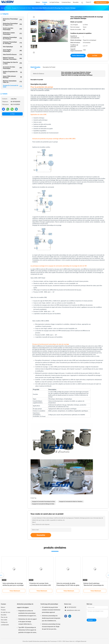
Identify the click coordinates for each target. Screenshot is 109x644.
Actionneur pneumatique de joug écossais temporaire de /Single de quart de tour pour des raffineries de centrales (51, 627)
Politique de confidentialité (5, 624)
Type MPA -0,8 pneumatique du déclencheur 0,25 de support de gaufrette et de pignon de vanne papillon (27, 630)
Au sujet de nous (5, 612)
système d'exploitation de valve (12, 72)
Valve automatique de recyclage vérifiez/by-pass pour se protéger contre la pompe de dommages (13, 585)
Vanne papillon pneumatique (12, 51)
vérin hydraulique (12, 47)
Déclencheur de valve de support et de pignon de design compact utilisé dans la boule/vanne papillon (28, 622)
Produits (3, 610)
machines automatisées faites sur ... (12, 82)
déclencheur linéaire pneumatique (12, 33)
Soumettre (41, 535)
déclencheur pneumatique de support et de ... (12, 24)
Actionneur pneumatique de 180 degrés (12, 43)
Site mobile (4, 620)
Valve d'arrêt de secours (12, 54)
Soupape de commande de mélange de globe (43, 504)
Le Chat (12, 114)
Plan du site (4, 617)
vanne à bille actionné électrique (12, 77)
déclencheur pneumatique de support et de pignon (25, 606)
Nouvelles (4, 615)
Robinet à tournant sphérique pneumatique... (12, 58)
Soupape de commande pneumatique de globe (43, 502)
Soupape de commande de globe (12, 86)
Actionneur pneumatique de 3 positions (12, 38)
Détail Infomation (35, 67)
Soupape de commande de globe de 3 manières (71, 502)
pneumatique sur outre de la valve (12, 63)
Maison (3, 607)
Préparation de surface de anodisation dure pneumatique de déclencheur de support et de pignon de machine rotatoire (27, 613)
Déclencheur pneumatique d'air (12, 20)
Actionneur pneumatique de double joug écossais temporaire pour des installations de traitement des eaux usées (51, 618)
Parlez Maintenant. (101, 2)
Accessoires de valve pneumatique (12, 68)
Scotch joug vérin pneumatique (12, 29)
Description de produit (49, 67)
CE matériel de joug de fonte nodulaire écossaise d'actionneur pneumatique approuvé (51, 610)
